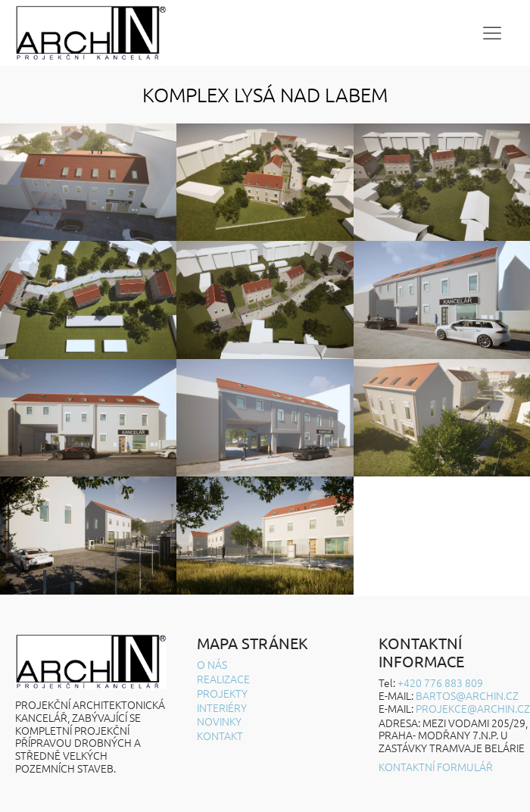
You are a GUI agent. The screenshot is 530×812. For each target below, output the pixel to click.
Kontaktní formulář (436, 767)
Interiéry (222, 708)
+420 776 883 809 (440, 682)
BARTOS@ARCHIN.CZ (467, 695)
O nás (212, 665)
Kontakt (220, 736)
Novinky (219, 721)
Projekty (222, 693)
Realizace (223, 679)
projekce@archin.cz (473, 708)
